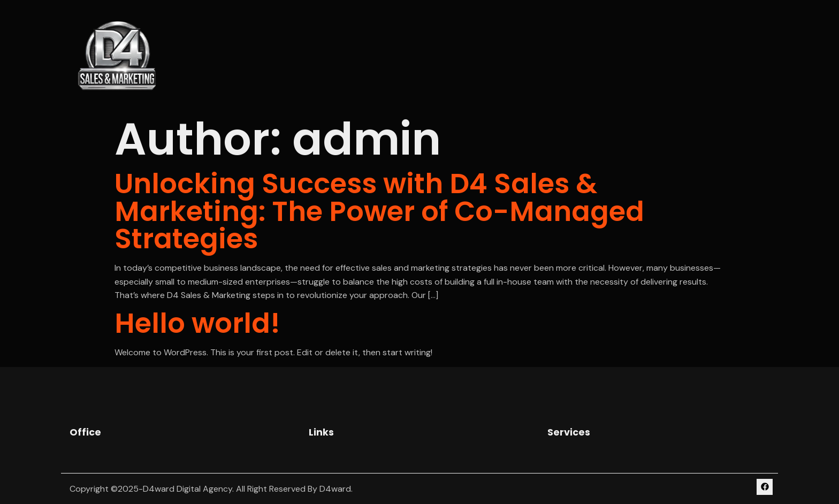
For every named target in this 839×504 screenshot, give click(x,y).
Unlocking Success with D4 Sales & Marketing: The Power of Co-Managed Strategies (379, 211)
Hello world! (197, 323)
